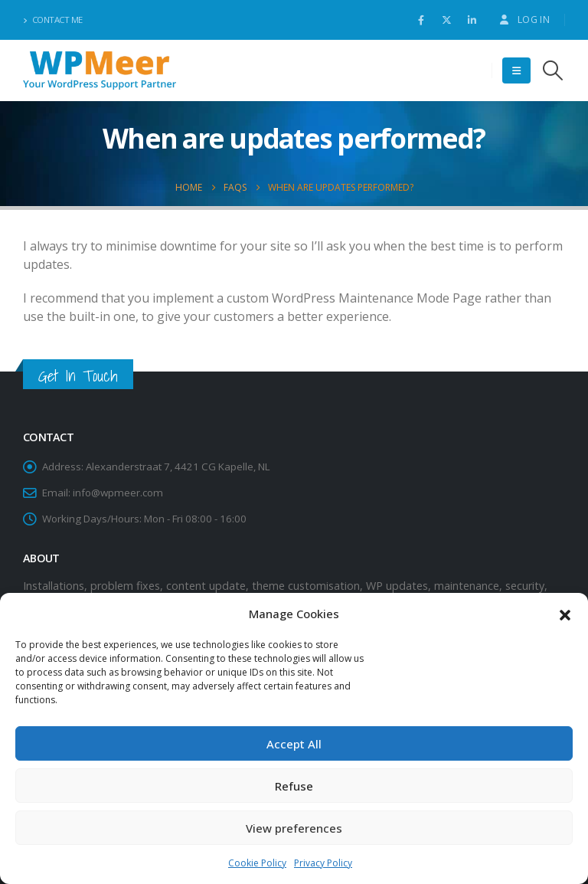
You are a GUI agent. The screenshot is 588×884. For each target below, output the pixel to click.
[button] (565, 614)
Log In (524, 20)
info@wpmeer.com (118, 493)
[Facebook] (421, 20)
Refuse (294, 786)
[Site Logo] (100, 71)
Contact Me (53, 20)
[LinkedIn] (472, 20)
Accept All (294, 744)
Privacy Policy (323, 863)
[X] (446, 20)
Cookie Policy (257, 863)
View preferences (294, 828)
